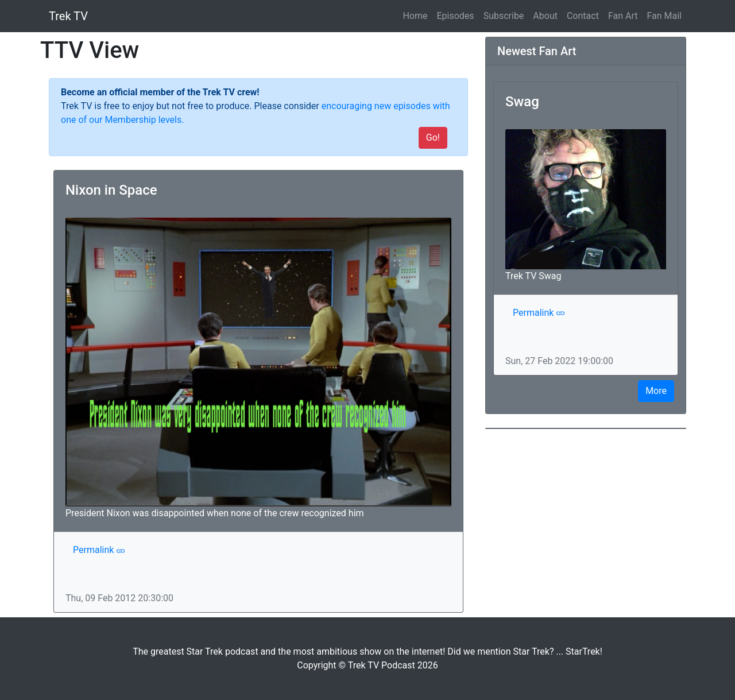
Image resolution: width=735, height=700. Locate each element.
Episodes (456, 16)
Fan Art (623, 16)
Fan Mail (664, 16)
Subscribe (504, 16)
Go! (433, 138)
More (656, 391)
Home (417, 15)
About (545, 16)
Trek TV (68, 16)
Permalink (99, 550)
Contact (583, 16)
